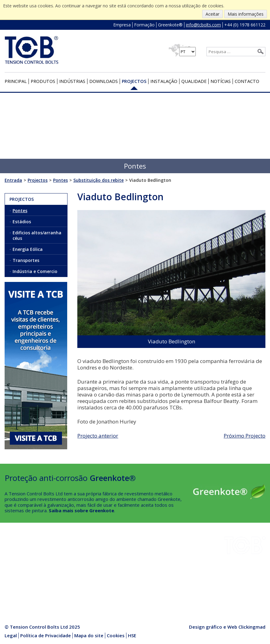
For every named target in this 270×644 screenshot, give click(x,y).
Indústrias (72, 81)
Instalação (164, 81)
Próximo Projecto (245, 436)
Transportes (26, 260)
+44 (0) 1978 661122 (245, 25)
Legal (11, 635)
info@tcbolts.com (203, 25)
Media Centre (64, 588)
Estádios (22, 222)
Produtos (43, 81)
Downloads (104, 81)
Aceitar (212, 14)
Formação (144, 25)
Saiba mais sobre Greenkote (81, 510)
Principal (16, 81)
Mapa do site (89, 635)
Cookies (116, 635)
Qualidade (194, 81)
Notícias (221, 81)
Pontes (20, 211)
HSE (54, 566)
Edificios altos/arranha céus (37, 235)
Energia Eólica (28, 249)
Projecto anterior (98, 436)
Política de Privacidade (46, 635)
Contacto (247, 81)
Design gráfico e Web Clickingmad (227, 627)
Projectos (134, 81)
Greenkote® (170, 25)
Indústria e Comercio (35, 271)
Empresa (122, 25)
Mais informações (246, 14)
